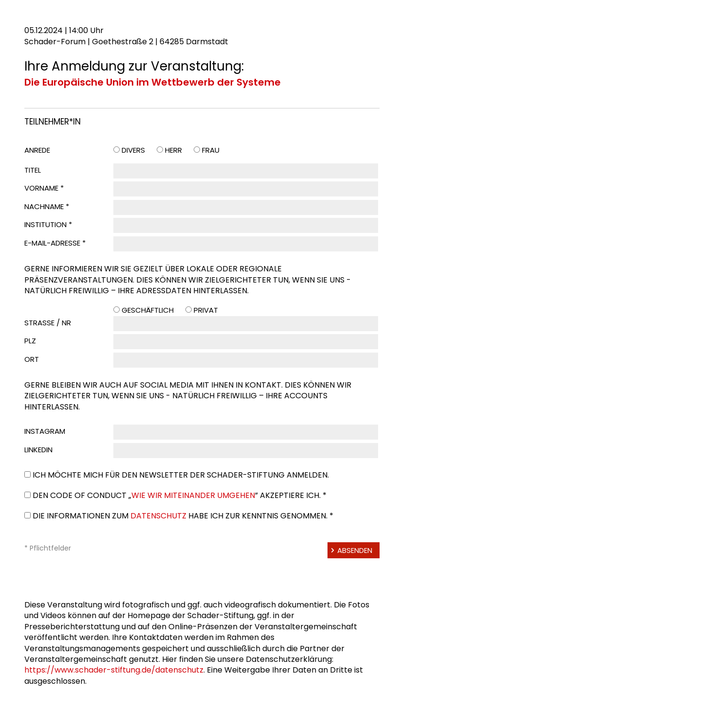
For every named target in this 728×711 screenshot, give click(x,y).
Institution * (48, 224)
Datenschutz (158, 516)
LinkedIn (38, 450)
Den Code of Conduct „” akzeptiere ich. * (180, 495)
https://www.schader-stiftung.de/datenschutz (114, 670)
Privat (206, 310)
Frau (211, 150)
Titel (33, 170)
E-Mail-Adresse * (55, 243)
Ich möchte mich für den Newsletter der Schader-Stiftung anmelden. (181, 475)
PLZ (30, 341)
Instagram (45, 431)
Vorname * (44, 188)
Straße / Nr (48, 323)
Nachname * (47, 206)
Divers (133, 150)
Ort (32, 359)
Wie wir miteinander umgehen (193, 495)
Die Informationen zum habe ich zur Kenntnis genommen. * (183, 516)
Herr (173, 150)
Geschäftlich (148, 310)
